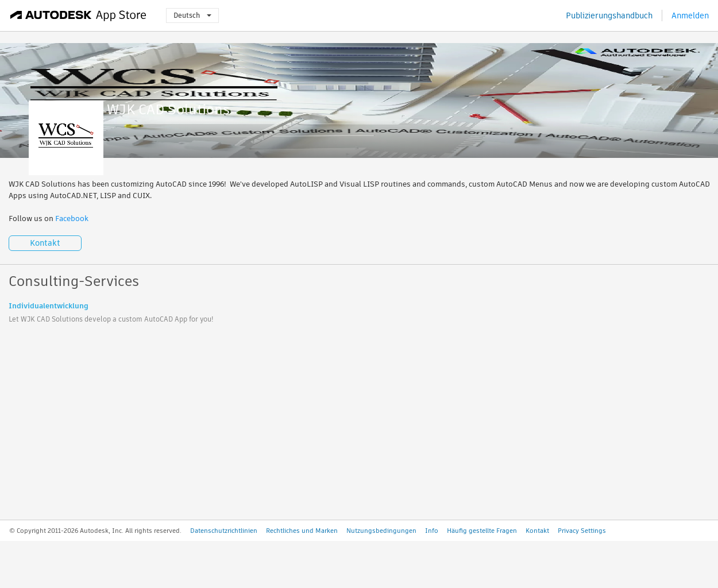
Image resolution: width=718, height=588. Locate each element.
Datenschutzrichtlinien (224, 531)
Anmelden (690, 16)
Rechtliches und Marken (302, 531)
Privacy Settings (582, 531)
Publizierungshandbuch (609, 16)
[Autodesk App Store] (78, 16)
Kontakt (45, 243)
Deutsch (192, 15)
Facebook (72, 218)
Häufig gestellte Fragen (482, 531)
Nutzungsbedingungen (381, 531)
